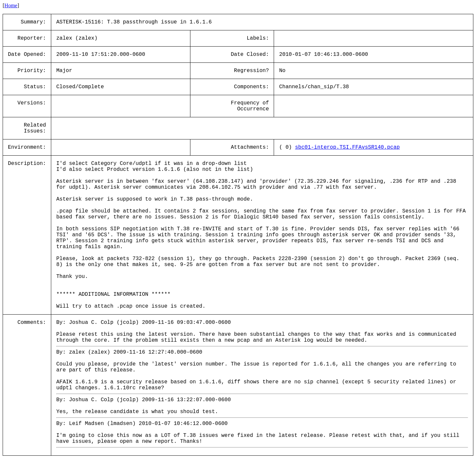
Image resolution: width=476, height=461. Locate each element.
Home (11, 5)
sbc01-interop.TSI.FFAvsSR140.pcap (348, 147)
